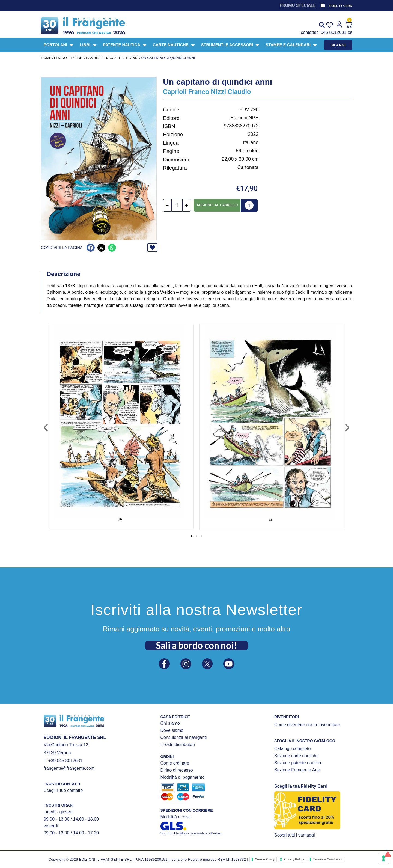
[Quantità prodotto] (177, 205)
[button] (90, 248)
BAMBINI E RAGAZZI (103, 58)
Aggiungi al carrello (217, 205)
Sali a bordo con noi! (196, 644)
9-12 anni (131, 58)
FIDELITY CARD (340, 6)
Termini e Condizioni (328, 859)
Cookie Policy (265, 859)
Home (46, 58)
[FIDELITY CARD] (322, 5)
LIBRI (79, 58)
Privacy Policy (294, 859)
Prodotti (63, 58)
